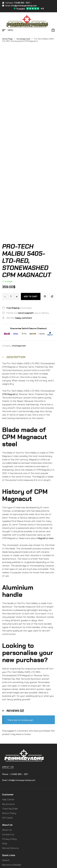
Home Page (7, 39)
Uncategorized (23, 39)
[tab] (29, 305)
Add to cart (31, 244)
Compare (52, 244)
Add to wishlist (45, 244)
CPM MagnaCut (10, 342)
